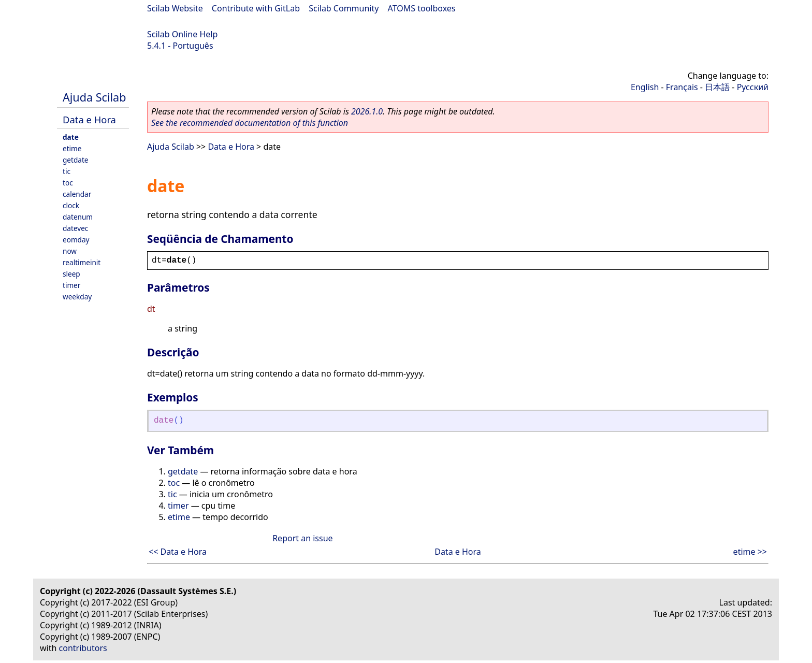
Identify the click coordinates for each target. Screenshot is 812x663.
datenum (78, 217)
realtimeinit (82, 262)
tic (67, 171)
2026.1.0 (367, 111)
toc (68, 183)
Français (682, 87)
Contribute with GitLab (256, 8)
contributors (83, 648)
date (71, 137)
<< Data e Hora (178, 552)
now (70, 251)
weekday (77, 297)
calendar (77, 194)
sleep (71, 274)
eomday (76, 240)
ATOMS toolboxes (422, 8)
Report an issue (302, 538)
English (645, 87)
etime (72, 148)
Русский (753, 87)
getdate (76, 160)
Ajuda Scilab (94, 97)
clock (71, 205)
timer (71, 285)
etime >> (750, 552)
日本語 (717, 87)
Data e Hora (89, 119)
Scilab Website (175, 8)
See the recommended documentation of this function (250, 123)
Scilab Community (344, 8)
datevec (75, 228)
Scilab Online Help (182, 34)
